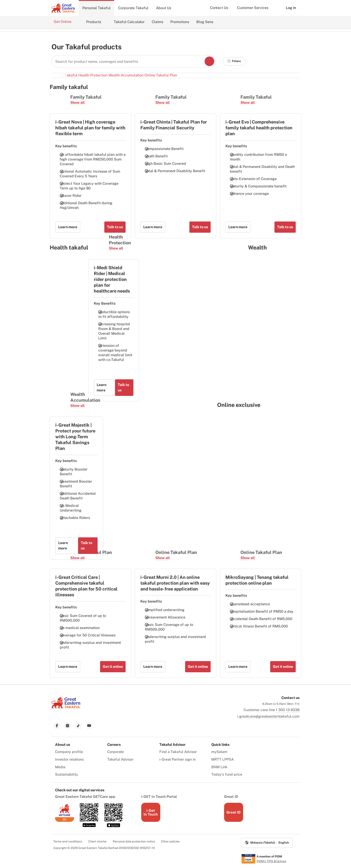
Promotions (180, 22)
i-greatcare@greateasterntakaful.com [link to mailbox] (268, 716)
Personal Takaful (96, 8)
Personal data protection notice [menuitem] (134, 841)
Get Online (63, 22)
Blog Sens (205, 22)
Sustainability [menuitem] (67, 774)
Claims (157, 22)
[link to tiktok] (78, 726)
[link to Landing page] (66, 709)
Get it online (113, 667)
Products (94, 22)
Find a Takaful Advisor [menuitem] (178, 752)
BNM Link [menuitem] (219, 767)
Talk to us (115, 227)
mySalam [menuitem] (219, 752)
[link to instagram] (68, 726)
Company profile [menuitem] (69, 752)
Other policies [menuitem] (170, 841)
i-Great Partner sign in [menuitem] (178, 759)
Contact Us (219, 8)
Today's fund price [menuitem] (227, 774)
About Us (164, 8)
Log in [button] (288, 8)
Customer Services (253, 8)
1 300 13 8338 (288, 710)
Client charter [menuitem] (97, 841)
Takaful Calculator (129, 22)
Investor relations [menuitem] (69, 759)
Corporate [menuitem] (116, 752)
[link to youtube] (89, 726)
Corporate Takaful (133, 8)
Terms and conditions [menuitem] (68, 841)
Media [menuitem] (60, 767)
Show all (77, 103)
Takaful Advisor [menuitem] (120, 759)
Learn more (68, 227)
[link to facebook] (57, 726)
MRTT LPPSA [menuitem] (223, 759)
